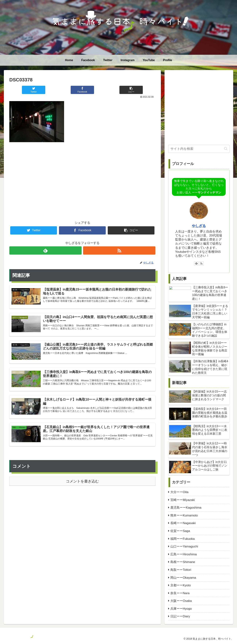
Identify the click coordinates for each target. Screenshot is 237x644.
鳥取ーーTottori (181, 570)
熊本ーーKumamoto (184, 515)
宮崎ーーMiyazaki (183, 500)
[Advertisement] (82, 175)
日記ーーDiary (180, 616)
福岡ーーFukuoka (182, 539)
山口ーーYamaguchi (184, 546)
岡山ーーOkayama (183, 578)
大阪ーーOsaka (181, 601)
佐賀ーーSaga (180, 531)
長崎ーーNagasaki (183, 523)
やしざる (199, 226)
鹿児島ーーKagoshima (186, 508)
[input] (199, 149)
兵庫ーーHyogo (181, 609)
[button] (226, 149)
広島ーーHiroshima (184, 554)
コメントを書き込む (82, 489)
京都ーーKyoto (180, 585)
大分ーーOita (179, 492)
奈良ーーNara (180, 593)
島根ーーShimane (183, 562)
